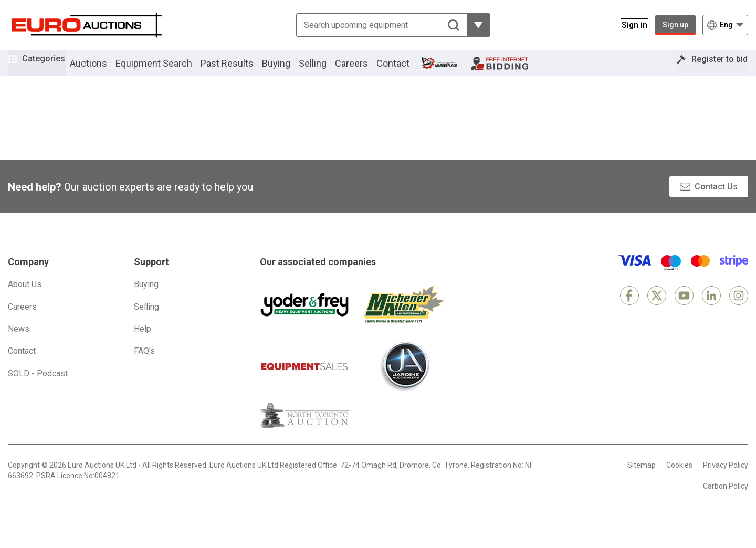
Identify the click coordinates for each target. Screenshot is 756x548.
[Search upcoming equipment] (375, 25)
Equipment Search (169, 70)
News (19, 343)
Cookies (679, 480)
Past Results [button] (242, 70)
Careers (366, 70)
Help (143, 343)
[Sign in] (628, 25)
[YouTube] (684, 310)
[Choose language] (725, 25)
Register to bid (712, 70)
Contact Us (716, 201)
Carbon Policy (726, 500)
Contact (408, 70)
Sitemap (642, 480)
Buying (291, 70)
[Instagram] (739, 310)
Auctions (103, 70)
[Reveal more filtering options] (472, 25)
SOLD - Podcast (38, 388)
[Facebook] (629, 310)
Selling (327, 70)
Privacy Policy (726, 480)
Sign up (675, 25)
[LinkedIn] (711, 310)
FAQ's (144, 366)
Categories (51, 68)
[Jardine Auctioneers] (404, 381)
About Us (25, 299)
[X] (657, 310)
